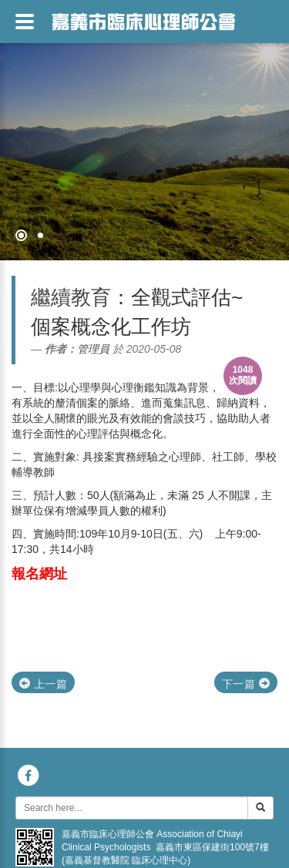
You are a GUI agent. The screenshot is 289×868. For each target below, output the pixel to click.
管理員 (93, 349)
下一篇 (246, 684)
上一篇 (43, 684)
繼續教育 (71, 297)
